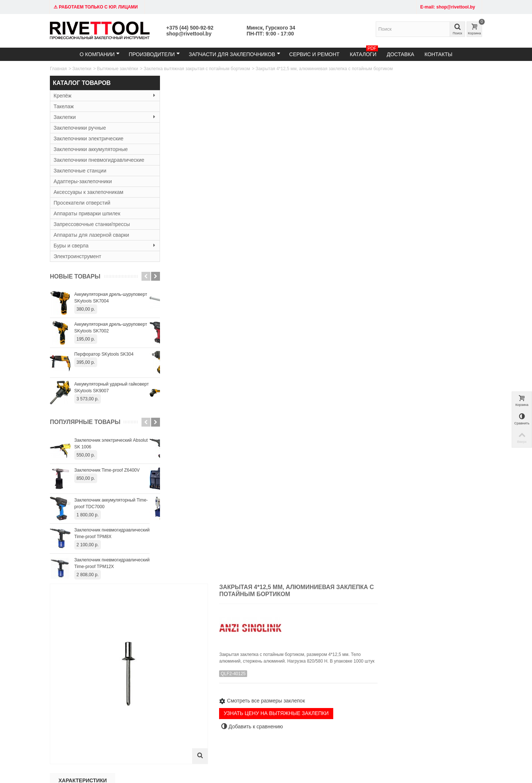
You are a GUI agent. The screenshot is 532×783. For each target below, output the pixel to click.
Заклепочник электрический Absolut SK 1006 (111, 444)
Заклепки (82, 69)
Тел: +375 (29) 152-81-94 (78, 681)
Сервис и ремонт (314, 54)
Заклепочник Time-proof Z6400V (107, 470)
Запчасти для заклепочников (235, 54)
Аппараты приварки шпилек (87, 213)
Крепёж (100, 96)
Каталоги (364, 52)
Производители (154, 54)
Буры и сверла (100, 246)
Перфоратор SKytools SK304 (104, 354)
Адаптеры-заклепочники (83, 181)
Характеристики (193, 269)
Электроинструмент (77, 256)
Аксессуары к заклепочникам (88, 192)
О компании (100, 54)
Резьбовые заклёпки (162, 696)
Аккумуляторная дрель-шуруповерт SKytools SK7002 (111, 328)
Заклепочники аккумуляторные (91, 149)
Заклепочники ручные (80, 128)
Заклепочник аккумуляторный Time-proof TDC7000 (111, 503)
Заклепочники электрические (88, 139)
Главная (58, 69)
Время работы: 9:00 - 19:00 (80, 696)
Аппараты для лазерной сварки (91, 235)
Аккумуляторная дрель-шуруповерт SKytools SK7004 (111, 298)
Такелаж (64, 106)
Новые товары (75, 276)
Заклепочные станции (80, 171)
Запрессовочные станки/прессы (92, 224)
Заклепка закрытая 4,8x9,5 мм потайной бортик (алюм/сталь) (257, 551)
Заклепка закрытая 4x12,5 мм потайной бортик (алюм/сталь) (193, 551)
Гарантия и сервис (249, 688)
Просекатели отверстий (82, 203)
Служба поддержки (323, 688)
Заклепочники (155, 681)
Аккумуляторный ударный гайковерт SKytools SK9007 (112, 387)
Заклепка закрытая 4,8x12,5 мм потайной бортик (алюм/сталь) (386, 551)
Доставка (400, 54)
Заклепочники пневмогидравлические (99, 160)
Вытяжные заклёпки (117, 69)
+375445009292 (344, 737)
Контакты (439, 54)
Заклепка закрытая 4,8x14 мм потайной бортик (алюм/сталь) (450, 551)
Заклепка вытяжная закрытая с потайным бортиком (197, 69)
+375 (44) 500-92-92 (190, 28)
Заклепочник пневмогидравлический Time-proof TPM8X (112, 533)
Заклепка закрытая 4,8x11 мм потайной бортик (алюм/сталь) (321, 551)
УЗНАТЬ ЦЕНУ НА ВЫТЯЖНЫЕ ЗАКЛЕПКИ (384, 212)
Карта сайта (316, 681)
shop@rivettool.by (189, 34)
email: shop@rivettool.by (77, 688)
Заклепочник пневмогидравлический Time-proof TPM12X (112, 563)
